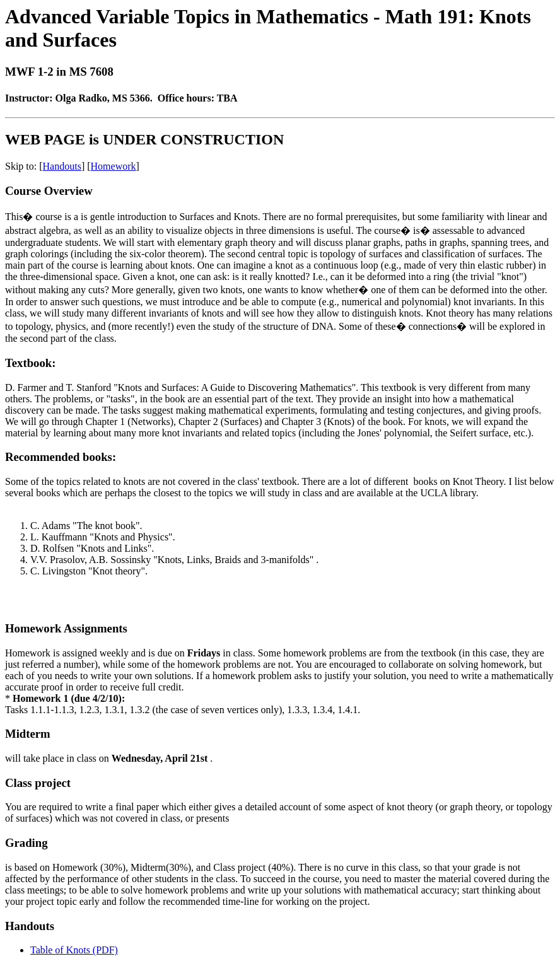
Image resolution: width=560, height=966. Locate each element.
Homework (114, 166)
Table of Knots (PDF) (74, 950)
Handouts (62, 166)
